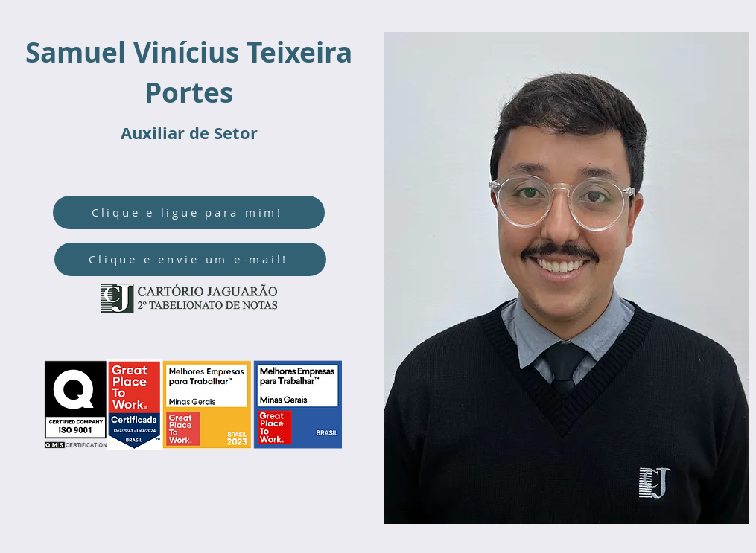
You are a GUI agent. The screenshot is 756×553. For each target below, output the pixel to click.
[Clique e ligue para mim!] (189, 212)
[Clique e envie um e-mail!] (190, 259)
